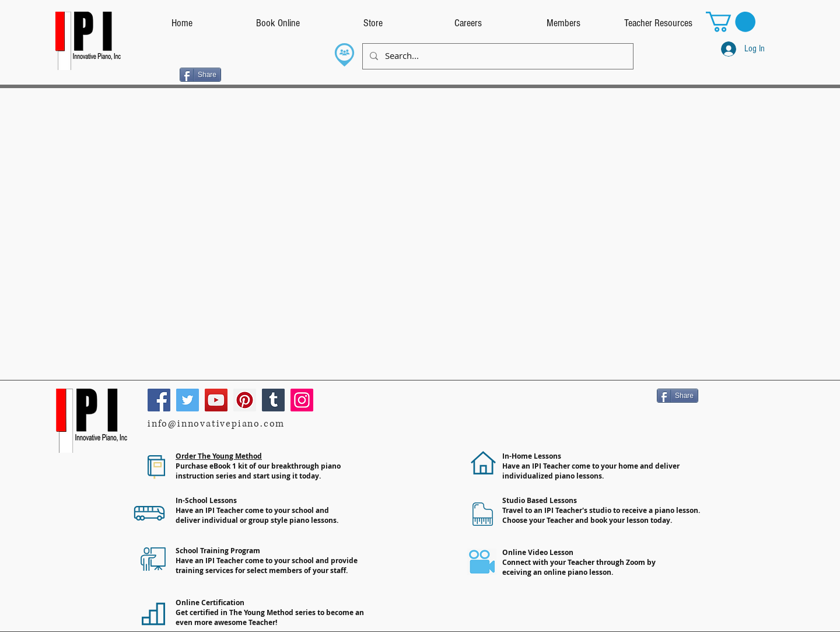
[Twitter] (188, 400)
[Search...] (497, 56)
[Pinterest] (245, 400)
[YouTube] (216, 400)
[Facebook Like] (157, 74)
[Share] (200, 75)
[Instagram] (302, 400)
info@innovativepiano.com (216, 424)
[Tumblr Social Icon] (273, 400)
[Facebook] (159, 400)
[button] (731, 22)
